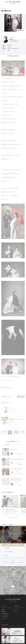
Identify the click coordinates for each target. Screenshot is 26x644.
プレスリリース (4, 618)
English (16, 610)
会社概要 (3, 610)
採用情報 (3, 612)
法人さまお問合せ (5, 616)
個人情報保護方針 (5, 614)
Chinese (16, 612)
